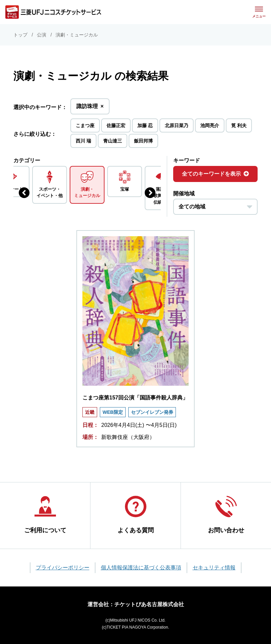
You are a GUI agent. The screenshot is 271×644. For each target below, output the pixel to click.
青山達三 (113, 141)
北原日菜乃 (177, 125)
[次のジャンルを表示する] (150, 193)
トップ (20, 35)
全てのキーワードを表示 (215, 174)
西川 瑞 (83, 141)
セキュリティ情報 (214, 568)
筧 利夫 (239, 125)
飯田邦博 (143, 141)
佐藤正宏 (116, 125)
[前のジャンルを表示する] (24, 193)
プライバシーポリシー (63, 568)
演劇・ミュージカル (77, 35)
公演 (42, 35)
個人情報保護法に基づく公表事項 (141, 568)
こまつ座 (85, 125)
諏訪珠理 (90, 108)
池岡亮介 (210, 125)
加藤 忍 (145, 125)
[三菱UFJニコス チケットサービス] (53, 12)
